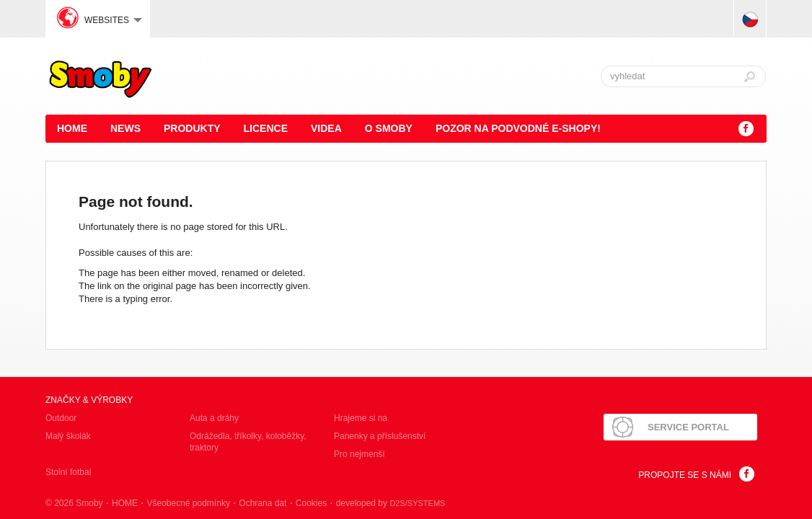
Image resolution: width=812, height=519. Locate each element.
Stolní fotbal (68, 472)
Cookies (311, 503)
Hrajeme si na (361, 418)
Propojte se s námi (685, 475)
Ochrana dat (262, 503)
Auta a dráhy (214, 418)
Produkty (192, 128)
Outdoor (61, 418)
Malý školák (68, 436)
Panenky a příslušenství (380, 436)
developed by (391, 503)
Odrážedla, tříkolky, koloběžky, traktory (248, 442)
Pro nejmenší (359, 454)
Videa (326, 128)
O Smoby (389, 128)
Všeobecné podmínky (188, 503)
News (125, 128)
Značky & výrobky (89, 400)
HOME (72, 128)
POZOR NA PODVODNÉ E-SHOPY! (518, 128)
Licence (266, 128)
